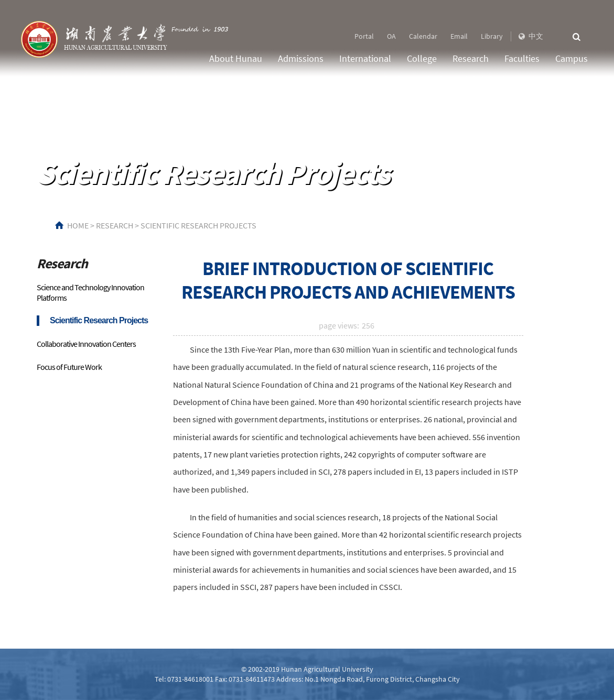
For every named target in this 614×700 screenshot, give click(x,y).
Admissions (301, 58)
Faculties (522, 58)
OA (391, 36)
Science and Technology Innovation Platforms (90, 292)
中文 (530, 36)
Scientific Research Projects (198, 225)
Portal (364, 36)
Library (492, 36)
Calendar (423, 36)
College (422, 58)
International (365, 58)
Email (459, 36)
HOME (78, 225)
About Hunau (236, 58)
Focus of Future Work (69, 367)
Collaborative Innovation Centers (86, 344)
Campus (572, 58)
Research (471, 58)
